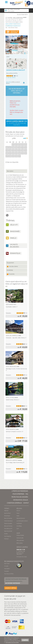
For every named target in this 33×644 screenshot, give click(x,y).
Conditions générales (14, 503)
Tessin (18, 513)
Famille (6, 534)
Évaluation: (9, 313)
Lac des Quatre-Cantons (22, 521)
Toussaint (7, 571)
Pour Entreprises (18, 494)
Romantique (7, 516)
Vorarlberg (19, 526)
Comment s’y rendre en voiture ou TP (16, 70)
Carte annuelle (20, 538)
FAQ (27, 494)
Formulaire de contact (22, 557)
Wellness (6, 511)
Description (10, 171)
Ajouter (8, 82)
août (25, 138)
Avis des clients (12, 266)
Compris (25, 640)
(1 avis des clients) (11, 77)
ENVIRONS (10, 270)
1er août (6, 566)
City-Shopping (8, 536)
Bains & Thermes (8, 518)
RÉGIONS (19, 508)
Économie (11, 274)
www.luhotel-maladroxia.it (13, 24)
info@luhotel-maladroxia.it (13, 26)
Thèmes (7, 508)
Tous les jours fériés (9, 574)
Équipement (10, 263)
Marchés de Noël (8, 531)
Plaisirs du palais (8, 523)
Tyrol (18, 529)
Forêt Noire (19, 523)
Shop (18, 533)
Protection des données (20, 497)
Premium (6, 539)
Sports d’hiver (7, 513)
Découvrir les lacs (8, 526)
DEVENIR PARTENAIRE (13, 583)
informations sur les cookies (12, 642)
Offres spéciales (20, 540)
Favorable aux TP (8, 529)
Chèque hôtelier (20, 535)
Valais (18, 516)
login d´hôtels (11, 588)
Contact (26, 503)
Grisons (18, 511)
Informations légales (21, 500)
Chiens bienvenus (8, 521)
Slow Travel (7, 563)
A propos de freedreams (20, 491)
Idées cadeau (20, 543)
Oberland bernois (21, 518)
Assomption (7, 569)
